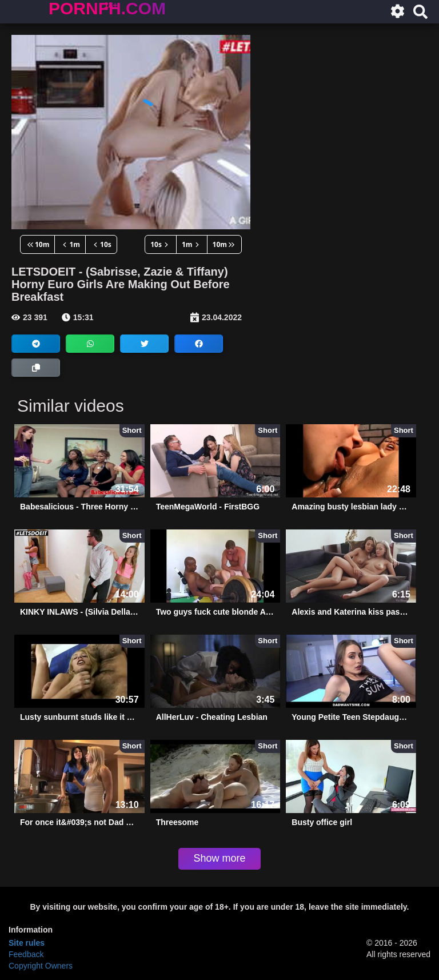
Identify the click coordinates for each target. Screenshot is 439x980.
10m (37, 244)
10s (101, 244)
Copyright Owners (41, 966)
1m (70, 244)
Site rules (27, 943)
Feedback (26, 954)
